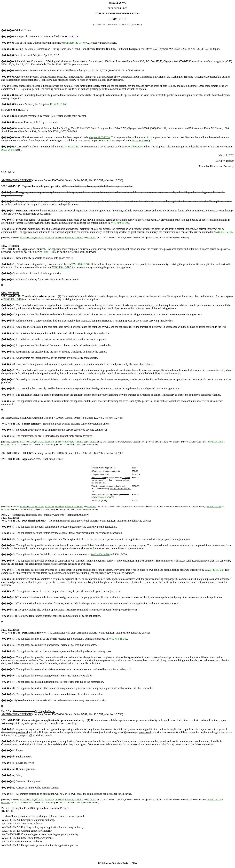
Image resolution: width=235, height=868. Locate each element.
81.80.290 (92, 238)
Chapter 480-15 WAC (77, 43)
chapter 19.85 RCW (100, 137)
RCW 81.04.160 (214, 442)
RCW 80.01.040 (59, 104)
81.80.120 (69, 238)
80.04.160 (40, 238)
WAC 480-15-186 (13, 299)
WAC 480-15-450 (103, 497)
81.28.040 (59, 238)
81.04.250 (49, 238)
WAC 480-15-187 (81, 264)
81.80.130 (79, 238)
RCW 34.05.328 (70, 147)
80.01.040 (6, 445)
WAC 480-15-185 (47, 252)
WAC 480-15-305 (223, 232)
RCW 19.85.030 (141, 141)
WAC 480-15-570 (214, 570)
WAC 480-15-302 (120, 223)
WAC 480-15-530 (100, 554)
